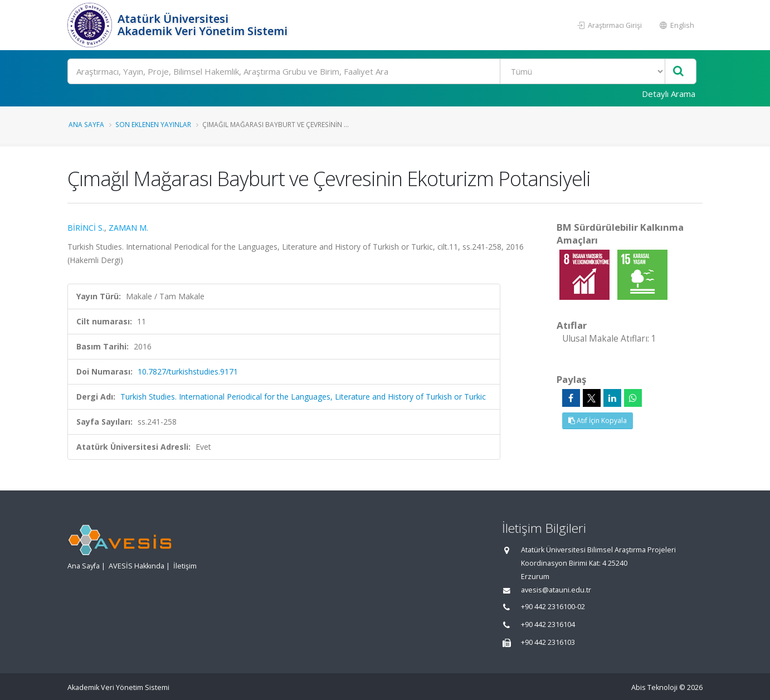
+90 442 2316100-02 (553, 607)
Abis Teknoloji (654, 687)
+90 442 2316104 (548, 624)
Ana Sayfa (86, 124)
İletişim (185, 566)
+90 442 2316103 (548, 642)
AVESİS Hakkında (137, 566)
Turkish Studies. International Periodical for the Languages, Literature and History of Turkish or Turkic (303, 397)
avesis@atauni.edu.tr (556, 590)
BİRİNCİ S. (86, 228)
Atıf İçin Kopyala (598, 421)
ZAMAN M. (128, 228)
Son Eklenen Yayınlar (153, 124)
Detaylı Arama (669, 94)
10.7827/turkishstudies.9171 (188, 371)
